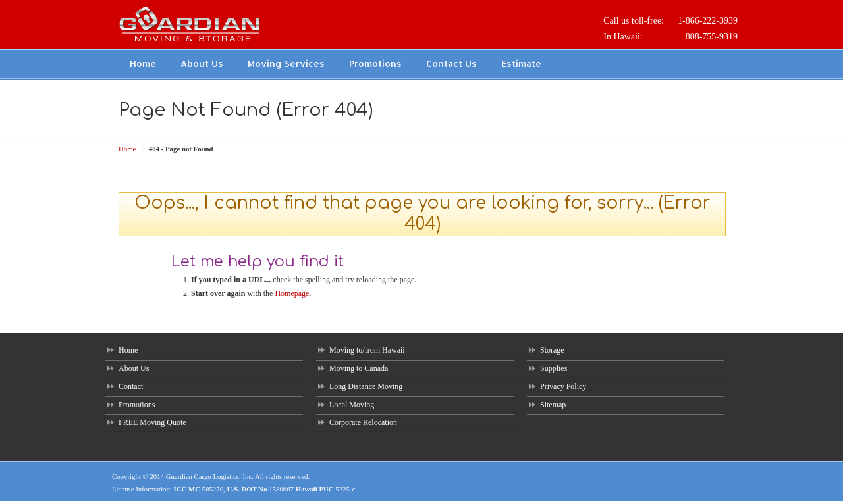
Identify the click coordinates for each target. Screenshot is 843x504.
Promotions (137, 405)
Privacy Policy (563, 386)
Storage (552, 350)
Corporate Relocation (363, 422)
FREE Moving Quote (152, 422)
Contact (131, 386)
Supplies (554, 368)
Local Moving (352, 405)
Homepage (292, 293)
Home (127, 149)
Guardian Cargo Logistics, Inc (209, 476)
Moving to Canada (359, 368)
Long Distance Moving (366, 386)
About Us (134, 368)
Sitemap (553, 405)
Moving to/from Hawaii (367, 350)
